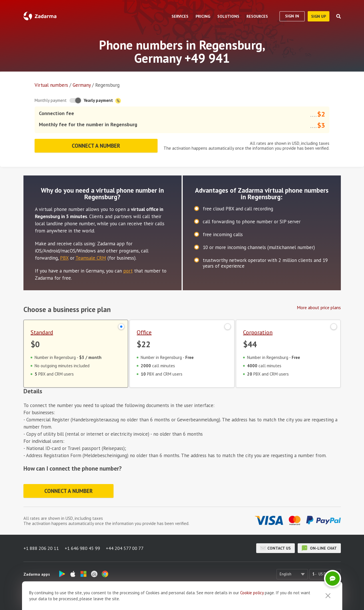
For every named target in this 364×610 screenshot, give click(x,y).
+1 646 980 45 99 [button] (82, 548)
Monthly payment (51, 100)
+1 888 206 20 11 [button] (41, 548)
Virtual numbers (51, 85)
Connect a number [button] (96, 146)
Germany (82, 85)
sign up (319, 16)
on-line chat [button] (319, 548)
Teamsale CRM (91, 258)
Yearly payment (102, 101)
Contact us (276, 548)
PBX (64, 258)
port (128, 271)
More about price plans (319, 307)
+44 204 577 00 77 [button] (125, 548)
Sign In (292, 16)
